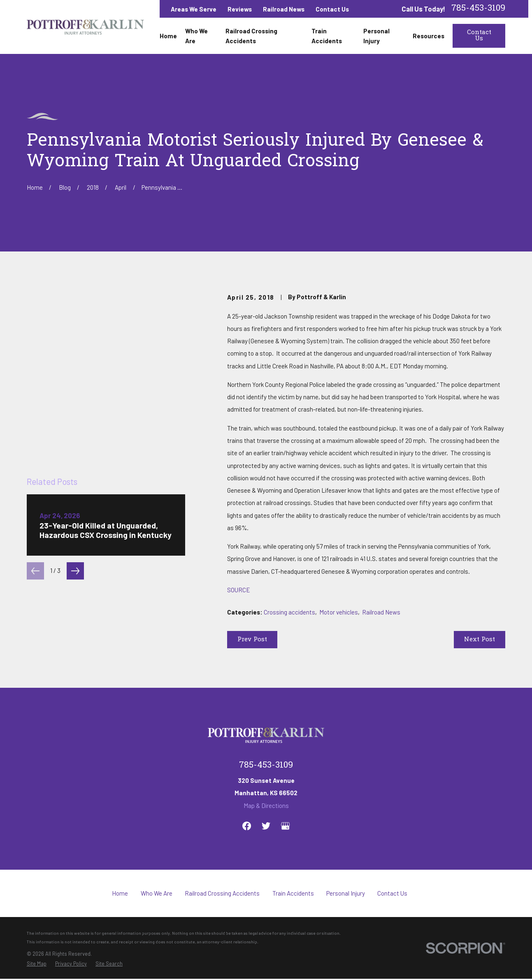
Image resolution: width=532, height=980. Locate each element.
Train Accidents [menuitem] (327, 36)
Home (120, 893)
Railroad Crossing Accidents (222, 893)
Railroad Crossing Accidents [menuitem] (251, 36)
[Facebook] (247, 826)
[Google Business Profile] (285, 826)
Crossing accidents (289, 612)
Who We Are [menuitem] (196, 36)
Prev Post (252, 640)
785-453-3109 (478, 9)
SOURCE (239, 590)
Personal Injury (346, 893)
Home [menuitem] (168, 36)
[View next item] (75, 424)
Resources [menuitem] (429, 36)
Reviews (240, 9)
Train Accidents (293, 893)
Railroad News (284, 9)
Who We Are (157, 893)
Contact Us (332, 9)
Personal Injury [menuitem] (376, 36)
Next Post (480, 640)
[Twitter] (266, 826)
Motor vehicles (339, 612)
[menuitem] (37, 964)
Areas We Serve (194, 9)
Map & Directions (266, 805)
